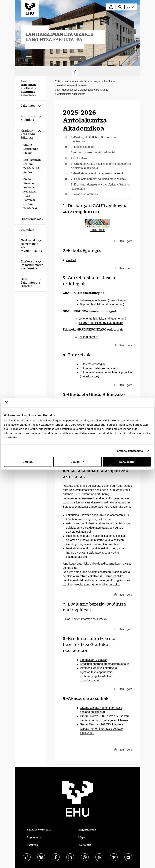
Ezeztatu (28, 462)
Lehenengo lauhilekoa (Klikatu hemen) (104, 300)
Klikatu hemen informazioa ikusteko (85, 619)
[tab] (75, 58)
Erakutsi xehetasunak (131, 451)
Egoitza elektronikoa (39, 830)
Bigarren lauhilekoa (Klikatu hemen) (102, 304)
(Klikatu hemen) (88, 337)
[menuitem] (130, 7)
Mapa (82, 837)
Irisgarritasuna (87, 830)
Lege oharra (34, 837)
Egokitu (78, 462)
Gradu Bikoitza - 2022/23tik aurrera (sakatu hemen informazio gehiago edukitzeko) (102, 729)
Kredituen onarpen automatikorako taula (105, 664)
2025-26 (71, 260)
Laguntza (32, 845)
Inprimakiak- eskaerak (94, 660)
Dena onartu (127, 462)
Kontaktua (85, 845)
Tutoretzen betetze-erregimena (99, 368)
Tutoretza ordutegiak (93, 364)
